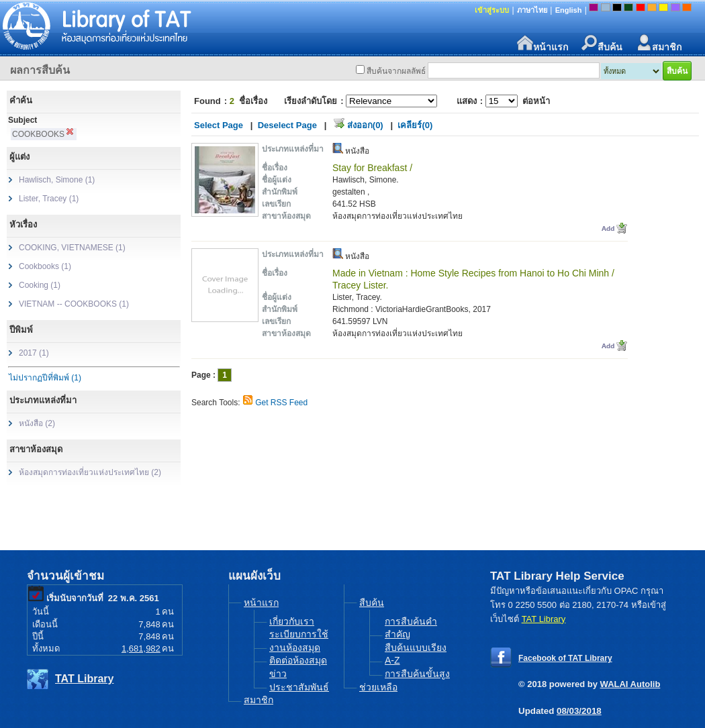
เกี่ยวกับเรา (292, 621)
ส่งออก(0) (365, 125)
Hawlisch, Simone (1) (57, 180)
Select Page (219, 125)
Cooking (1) (40, 285)
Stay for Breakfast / (372, 168)
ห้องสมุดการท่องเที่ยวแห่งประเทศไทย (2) (90, 472)
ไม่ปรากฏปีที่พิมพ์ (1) (45, 378)
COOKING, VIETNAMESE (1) (72, 248)
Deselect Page (287, 125)
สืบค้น (602, 43)
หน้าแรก (543, 43)
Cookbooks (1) (45, 266)
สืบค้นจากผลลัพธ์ (396, 71)
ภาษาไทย (532, 10)
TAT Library (84, 679)
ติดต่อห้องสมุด (298, 660)
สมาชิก (659, 43)
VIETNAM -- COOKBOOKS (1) (74, 304)
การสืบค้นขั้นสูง (417, 674)
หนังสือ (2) (37, 423)
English (569, 10)
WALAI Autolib (630, 684)
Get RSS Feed (281, 403)
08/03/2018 (579, 711)
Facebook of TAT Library (565, 658)
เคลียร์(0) (415, 125)
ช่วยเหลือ (378, 687)
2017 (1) (34, 353)
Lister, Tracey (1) (49, 199)
